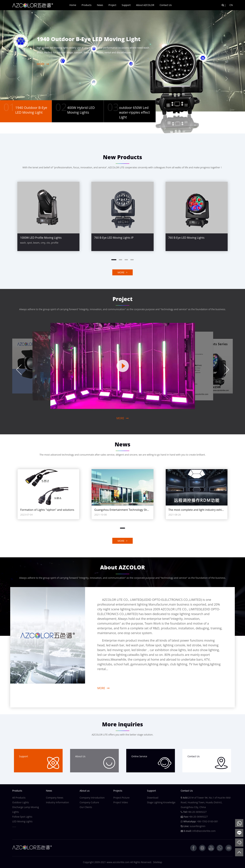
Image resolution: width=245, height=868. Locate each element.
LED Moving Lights (22, 821)
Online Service (151, 762)
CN (231, 5)
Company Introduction (92, 798)
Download (153, 798)
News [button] (100, 5)
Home (73, 5)
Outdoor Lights (21, 802)
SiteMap (158, 862)
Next (226, 370)
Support (39, 762)
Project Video (121, 802)
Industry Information (57, 802)
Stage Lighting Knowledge (161, 802)
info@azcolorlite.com (204, 831)
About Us (95, 762)
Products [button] (87, 5)
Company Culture (89, 802)
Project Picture (121, 798)
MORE (43, 64)
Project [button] (112, 5)
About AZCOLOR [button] (145, 5)
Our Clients (86, 807)
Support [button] (126, 5)
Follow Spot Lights (22, 817)
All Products (19, 798)
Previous (19, 370)
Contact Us (166, 5)
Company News (55, 798)
